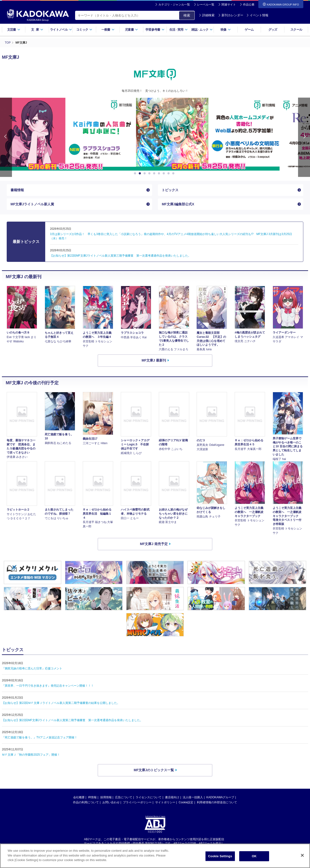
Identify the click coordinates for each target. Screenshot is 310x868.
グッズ (273, 30)
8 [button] (169, 173)
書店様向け (172, 797)
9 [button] (174, 173)
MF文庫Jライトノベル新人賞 (32, 204)
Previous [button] (6, 137)
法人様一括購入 (193, 797)
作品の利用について (86, 802)
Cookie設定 (186, 802)
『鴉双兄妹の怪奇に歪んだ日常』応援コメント (32, 668)
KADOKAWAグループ (220, 797)
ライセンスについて (149, 797)
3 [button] (145, 173)
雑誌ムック (202, 30)
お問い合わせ (111, 802)
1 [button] (136, 173)
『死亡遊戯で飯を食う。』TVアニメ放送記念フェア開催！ (40, 737)
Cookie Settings (220, 856)
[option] (155, 134)
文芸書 (14, 30)
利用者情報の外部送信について (217, 802)
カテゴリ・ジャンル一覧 (174, 5)
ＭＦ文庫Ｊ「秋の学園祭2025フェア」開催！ (31, 755)
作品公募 (249, 5)
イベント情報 (257, 15)
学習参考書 (155, 30)
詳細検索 (207, 15)
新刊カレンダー (231, 15)
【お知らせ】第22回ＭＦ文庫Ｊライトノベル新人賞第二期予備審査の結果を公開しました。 (61, 703)
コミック (84, 30)
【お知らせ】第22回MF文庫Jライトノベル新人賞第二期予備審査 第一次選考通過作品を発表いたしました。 (72, 720)
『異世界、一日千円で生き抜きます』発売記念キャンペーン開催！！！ (48, 686)
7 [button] (165, 173)
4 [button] (150, 173)
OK (254, 856)
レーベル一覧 (206, 5)
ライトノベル (61, 30)
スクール (296, 30)
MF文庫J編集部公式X (178, 204)
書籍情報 (17, 190)
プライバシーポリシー (137, 802)
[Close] (302, 855)
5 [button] (155, 173)
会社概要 (79, 797)
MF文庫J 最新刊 (154, 360)
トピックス (170, 190)
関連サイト (229, 5)
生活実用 (179, 30)
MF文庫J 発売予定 (154, 544)
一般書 (108, 30)
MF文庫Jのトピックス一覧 (154, 770)
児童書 (131, 30)
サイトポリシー (165, 802)
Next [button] (304, 137)
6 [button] (160, 173)
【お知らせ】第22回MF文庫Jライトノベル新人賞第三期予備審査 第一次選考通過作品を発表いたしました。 (120, 256)
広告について (124, 797)
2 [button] (141, 173)
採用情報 (106, 797)
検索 (187, 15)
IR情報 (92, 797)
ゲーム (249, 30)
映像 (226, 30)
